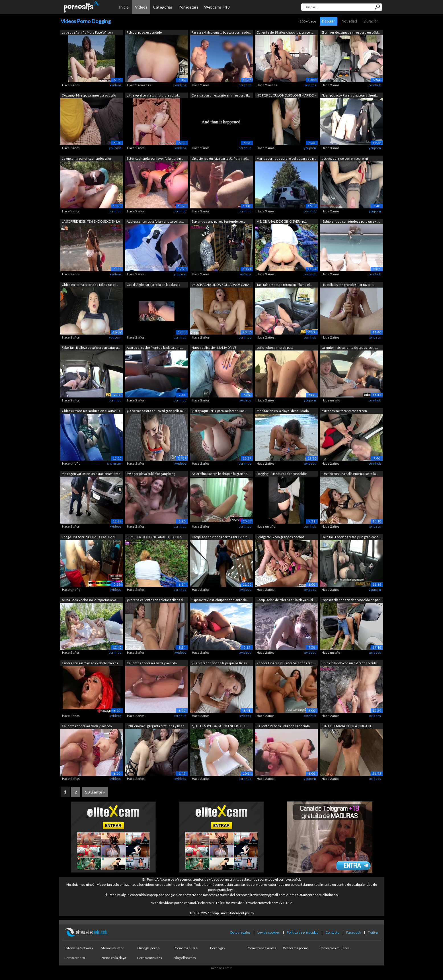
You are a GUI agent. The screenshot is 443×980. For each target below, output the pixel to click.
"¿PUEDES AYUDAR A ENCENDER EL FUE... (221, 726)
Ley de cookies (269, 932)
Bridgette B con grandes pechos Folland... (280, 537)
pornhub (245, 85)
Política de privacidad (303, 932)
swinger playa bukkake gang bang (151, 474)
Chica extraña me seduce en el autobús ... (91, 411)
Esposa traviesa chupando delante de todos (219, 600)
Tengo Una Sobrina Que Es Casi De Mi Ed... (89, 537)
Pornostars (188, 7)
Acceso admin (221, 968)
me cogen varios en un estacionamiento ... (91, 474)
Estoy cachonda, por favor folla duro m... (155, 158)
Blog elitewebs (185, 958)
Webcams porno (296, 948)
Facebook (354, 932)
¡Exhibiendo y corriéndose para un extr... (351, 221)
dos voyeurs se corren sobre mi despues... (345, 159)
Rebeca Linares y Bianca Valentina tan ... (286, 663)
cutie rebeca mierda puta (275, 347)
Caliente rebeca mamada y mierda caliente (152, 664)
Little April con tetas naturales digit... (153, 95)
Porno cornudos (150, 958)
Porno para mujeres (335, 948)
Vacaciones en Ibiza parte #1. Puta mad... (220, 158)
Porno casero (75, 958)
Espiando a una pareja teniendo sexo (219, 221)
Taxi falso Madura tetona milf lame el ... (284, 285)
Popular (329, 21)
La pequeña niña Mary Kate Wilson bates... (87, 33)
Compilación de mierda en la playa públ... (286, 600)
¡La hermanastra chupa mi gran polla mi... (156, 411)
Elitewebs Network (79, 948)
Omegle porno (148, 948)
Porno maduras (185, 948)
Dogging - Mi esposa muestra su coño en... (89, 96)
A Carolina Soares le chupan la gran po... (220, 474)
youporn (115, 148)
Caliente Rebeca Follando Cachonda (283, 726)
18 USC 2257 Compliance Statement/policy (222, 913)
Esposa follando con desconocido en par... (351, 600)
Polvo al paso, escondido (144, 32)
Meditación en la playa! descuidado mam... (283, 411)
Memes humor (112, 948)
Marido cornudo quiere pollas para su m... (286, 158)
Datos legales (240, 932)
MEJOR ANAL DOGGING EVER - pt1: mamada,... (282, 222)
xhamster (114, 463)
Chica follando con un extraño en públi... (350, 663)
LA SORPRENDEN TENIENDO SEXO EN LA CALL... (91, 222)
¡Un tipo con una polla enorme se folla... (349, 474)
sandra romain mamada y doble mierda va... (90, 664)
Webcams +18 (217, 7)
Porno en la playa (113, 958)
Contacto (332, 932)
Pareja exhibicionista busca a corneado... (221, 32)
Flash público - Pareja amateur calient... (350, 95)
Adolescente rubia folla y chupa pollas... (155, 221)
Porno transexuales (262, 948)
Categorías (163, 7)
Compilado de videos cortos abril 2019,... (220, 537)
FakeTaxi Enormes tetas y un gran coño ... (351, 537)
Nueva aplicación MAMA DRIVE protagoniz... (214, 348)
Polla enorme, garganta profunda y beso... (156, 726)
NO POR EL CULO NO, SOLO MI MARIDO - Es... (286, 96)
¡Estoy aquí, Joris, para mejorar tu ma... (219, 411)
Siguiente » (95, 792)
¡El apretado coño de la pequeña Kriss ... (220, 663)
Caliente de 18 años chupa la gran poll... (285, 32)
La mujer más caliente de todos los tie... (350, 347)
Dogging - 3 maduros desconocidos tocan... (282, 474)
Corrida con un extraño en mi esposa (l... (221, 95)
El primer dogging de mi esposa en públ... (350, 32)
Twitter (373, 932)
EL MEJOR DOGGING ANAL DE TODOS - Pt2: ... (155, 537)
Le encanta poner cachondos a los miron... (87, 159)
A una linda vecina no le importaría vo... (90, 600)
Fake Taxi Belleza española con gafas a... (91, 347)
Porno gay (218, 948)
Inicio (124, 7)
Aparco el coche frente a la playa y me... (155, 347)
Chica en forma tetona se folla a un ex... (90, 285)
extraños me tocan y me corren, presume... (344, 411)
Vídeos (141, 7)
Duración (371, 21)
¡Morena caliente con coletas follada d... (156, 600)
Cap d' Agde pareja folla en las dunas (153, 285)
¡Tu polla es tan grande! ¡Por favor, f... (348, 285)
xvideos (115, 85)
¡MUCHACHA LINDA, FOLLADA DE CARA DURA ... (220, 285)
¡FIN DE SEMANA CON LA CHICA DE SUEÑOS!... (347, 726)
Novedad (349, 21)
